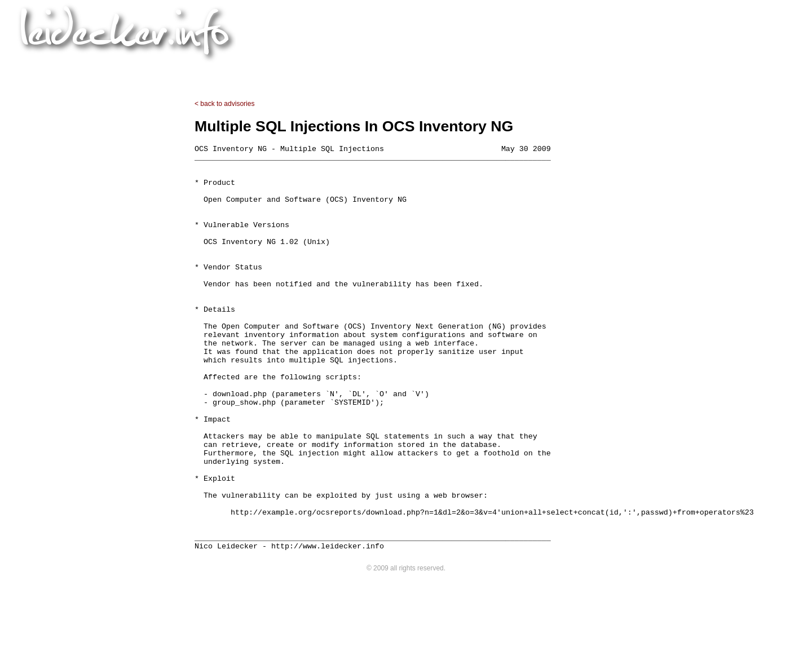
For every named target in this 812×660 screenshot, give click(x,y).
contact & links (518, 70)
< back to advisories (224, 104)
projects (326, 70)
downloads (386, 70)
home (276, 70)
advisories (449, 70)
